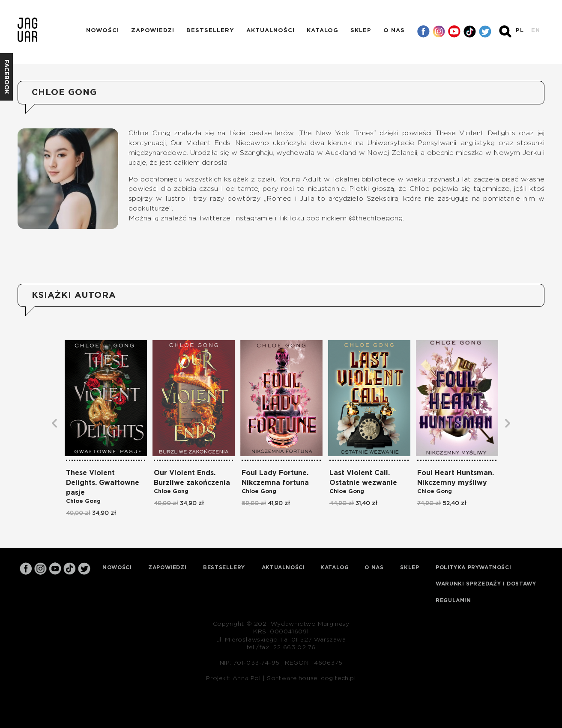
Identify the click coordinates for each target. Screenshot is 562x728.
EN (536, 31)
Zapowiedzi (153, 31)
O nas (394, 31)
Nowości (103, 31)
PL (520, 31)
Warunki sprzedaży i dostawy (486, 584)
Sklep (361, 31)
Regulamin (453, 600)
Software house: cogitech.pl (311, 678)
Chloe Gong (83, 501)
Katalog (323, 31)
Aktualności (271, 31)
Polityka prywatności (473, 568)
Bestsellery (210, 31)
